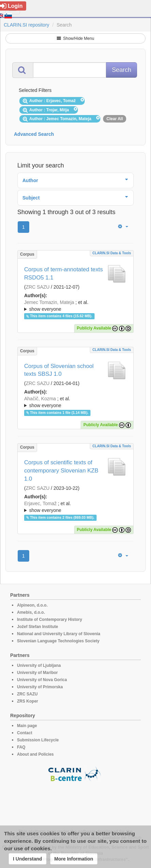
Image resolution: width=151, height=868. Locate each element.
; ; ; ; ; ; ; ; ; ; (75, 402)
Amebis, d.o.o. (31, 612)
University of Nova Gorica (42, 680)
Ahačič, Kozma (40, 399)
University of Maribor (37, 673)
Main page (27, 726)
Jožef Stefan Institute (38, 627)
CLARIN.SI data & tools (112, 253)
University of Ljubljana (39, 665)
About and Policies (35, 754)
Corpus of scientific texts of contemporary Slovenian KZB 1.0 (61, 471)
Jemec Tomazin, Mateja (49, 302)
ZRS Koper (28, 701)
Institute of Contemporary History (49, 620)
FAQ (21, 747)
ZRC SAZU (38, 287)
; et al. (75, 306)
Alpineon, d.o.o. (32, 605)
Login (11, 6)
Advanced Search (34, 134)
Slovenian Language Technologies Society (58, 641)
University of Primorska (40, 687)
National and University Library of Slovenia (59, 634)
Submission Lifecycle (38, 740)
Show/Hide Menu (75, 38)
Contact (25, 733)
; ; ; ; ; (75, 306)
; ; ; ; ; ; (75, 507)
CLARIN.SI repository (27, 25)
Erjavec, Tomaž (40, 503)
